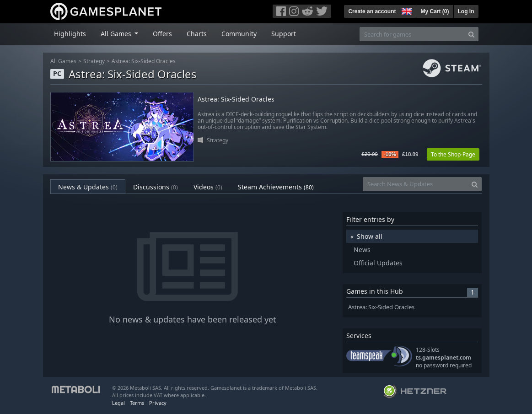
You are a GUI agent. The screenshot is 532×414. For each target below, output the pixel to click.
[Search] (471, 34)
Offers (162, 34)
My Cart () (435, 11)
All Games (63, 61)
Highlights (70, 34)
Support (284, 34)
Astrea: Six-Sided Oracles (144, 61)
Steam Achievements (276, 187)
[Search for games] (412, 34)
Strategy (94, 61)
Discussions (156, 187)
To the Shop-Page (453, 154)
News (362, 250)
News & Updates (88, 187)
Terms (137, 403)
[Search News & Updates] (415, 184)
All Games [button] (117, 34)
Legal (118, 403)
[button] (406, 10)
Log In (466, 11)
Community (239, 34)
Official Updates (378, 263)
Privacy (158, 403)
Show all (370, 236)
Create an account (372, 11)
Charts (197, 34)
